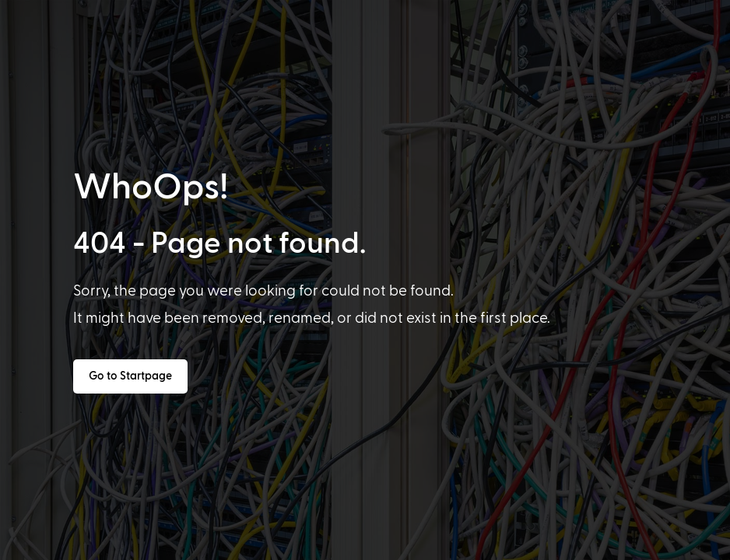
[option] (50, 546)
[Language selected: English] (370, 545)
